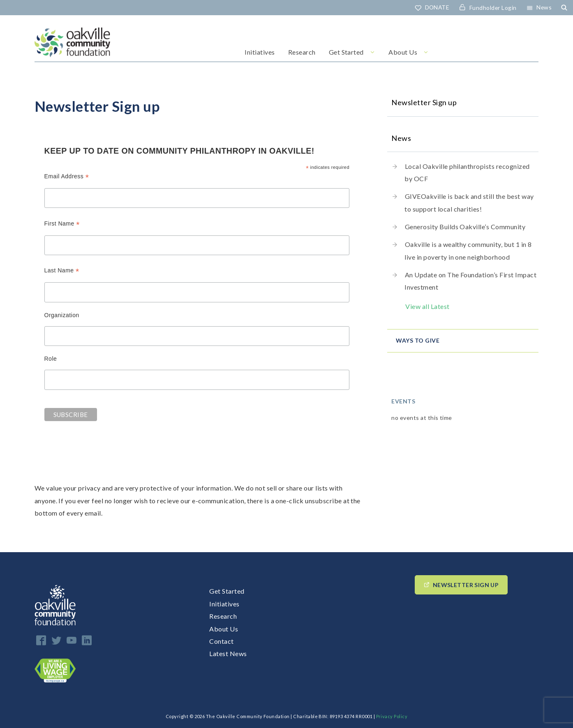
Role (51, 359)
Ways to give (418, 340)
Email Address (67, 177)
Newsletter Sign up (466, 585)
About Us (403, 52)
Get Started (346, 52)
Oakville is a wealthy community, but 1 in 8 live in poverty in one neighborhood (468, 250)
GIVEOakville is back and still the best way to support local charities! (469, 203)
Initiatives (260, 52)
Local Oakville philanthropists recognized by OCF (467, 172)
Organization (62, 316)
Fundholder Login (492, 8)
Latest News (228, 654)
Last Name (62, 271)
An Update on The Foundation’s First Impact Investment (470, 281)
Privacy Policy (392, 717)
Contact (221, 642)
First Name (62, 224)
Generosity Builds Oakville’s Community (465, 227)
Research (302, 52)
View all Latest (427, 306)
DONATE (436, 7)
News (544, 7)
